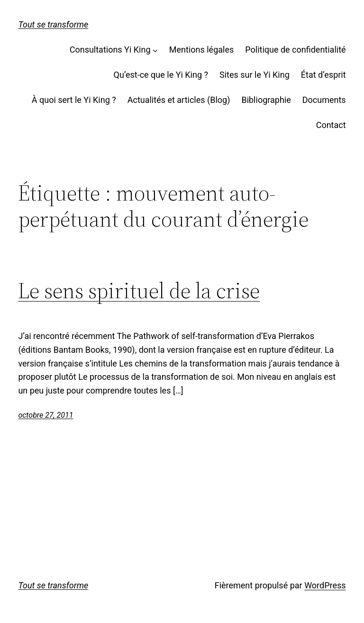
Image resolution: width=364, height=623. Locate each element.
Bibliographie (266, 100)
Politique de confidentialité (295, 50)
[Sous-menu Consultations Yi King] (155, 50)
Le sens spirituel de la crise (139, 290)
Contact (331, 125)
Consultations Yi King (110, 50)
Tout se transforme (53, 24)
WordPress (325, 585)
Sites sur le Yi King (255, 75)
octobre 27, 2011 (45, 415)
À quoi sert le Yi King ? (74, 100)
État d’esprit (323, 75)
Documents (324, 100)
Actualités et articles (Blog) (179, 100)
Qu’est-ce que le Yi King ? (161, 75)
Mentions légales (201, 50)
